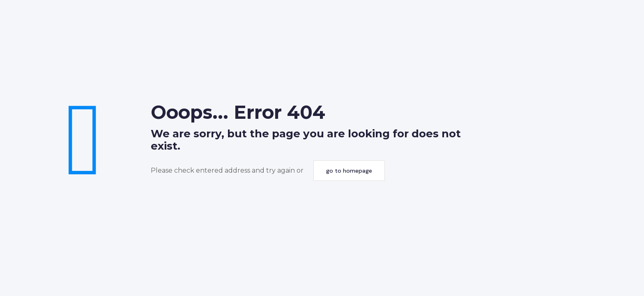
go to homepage (349, 171)
